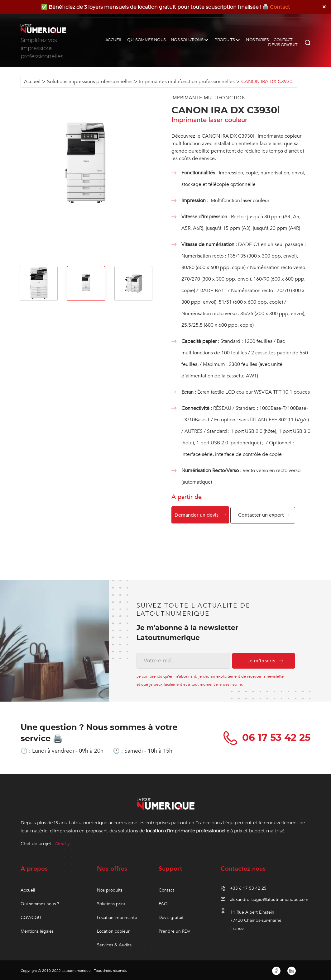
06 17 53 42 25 (266, 736)
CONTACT (283, 40)
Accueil (32, 82)
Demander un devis (197, 515)
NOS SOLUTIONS (187, 40)
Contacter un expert (264, 515)
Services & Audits (114, 944)
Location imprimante (117, 916)
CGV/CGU (31, 916)
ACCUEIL (114, 40)
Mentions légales (37, 930)
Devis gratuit (171, 916)
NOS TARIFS (257, 40)
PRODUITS (225, 40)
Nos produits (110, 889)
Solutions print (111, 903)
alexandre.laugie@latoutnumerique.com (269, 898)
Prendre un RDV (175, 930)
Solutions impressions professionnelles (90, 82)
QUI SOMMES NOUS (146, 40)
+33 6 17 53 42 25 (248, 887)
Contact (280, 7)
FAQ (163, 903)
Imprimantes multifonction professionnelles (187, 82)
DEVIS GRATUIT (283, 45)
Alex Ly (62, 842)
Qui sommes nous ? (40, 903)
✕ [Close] (324, 7)
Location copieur (113, 930)
